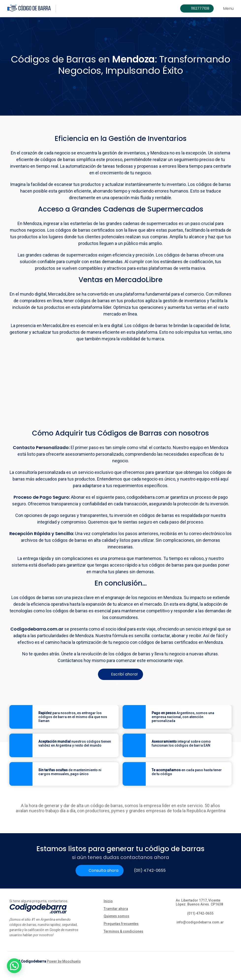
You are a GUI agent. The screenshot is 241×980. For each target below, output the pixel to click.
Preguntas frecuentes (121, 924)
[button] (14, 966)
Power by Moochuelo (64, 961)
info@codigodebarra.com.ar (200, 922)
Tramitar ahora (116, 909)
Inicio (108, 901)
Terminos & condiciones (123, 931)
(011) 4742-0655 (150, 870)
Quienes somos (116, 916)
